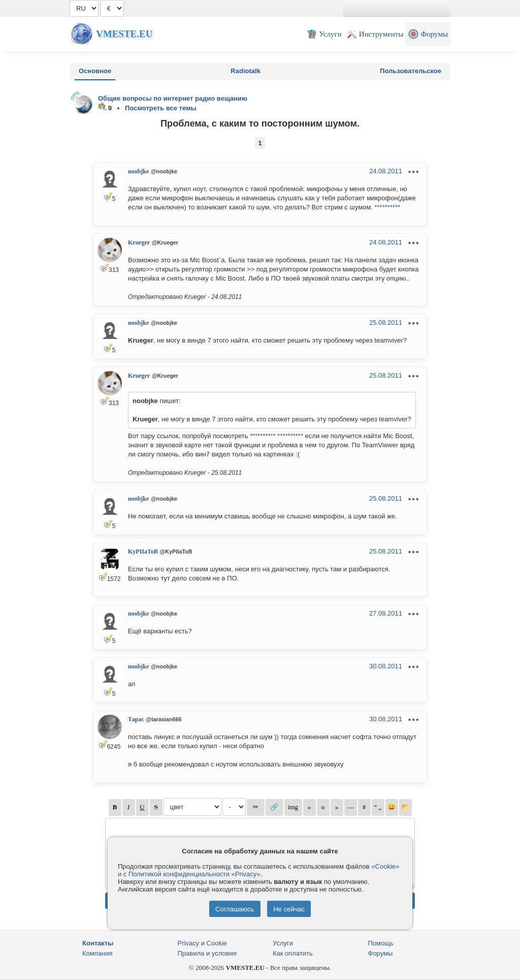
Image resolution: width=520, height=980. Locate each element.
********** (387, 207)
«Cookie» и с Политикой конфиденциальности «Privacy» (258, 870)
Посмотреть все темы (161, 108)
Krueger (139, 242)
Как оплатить (293, 953)
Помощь (381, 943)
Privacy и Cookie (203, 943)
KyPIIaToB (143, 552)
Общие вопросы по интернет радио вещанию (173, 98)
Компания (97, 953)
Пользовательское (411, 71)
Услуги (283, 943)
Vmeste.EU (124, 34)
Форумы (381, 953)
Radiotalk (246, 71)
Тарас (136, 719)
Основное (95, 71)
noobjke (138, 171)
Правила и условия (207, 953)
